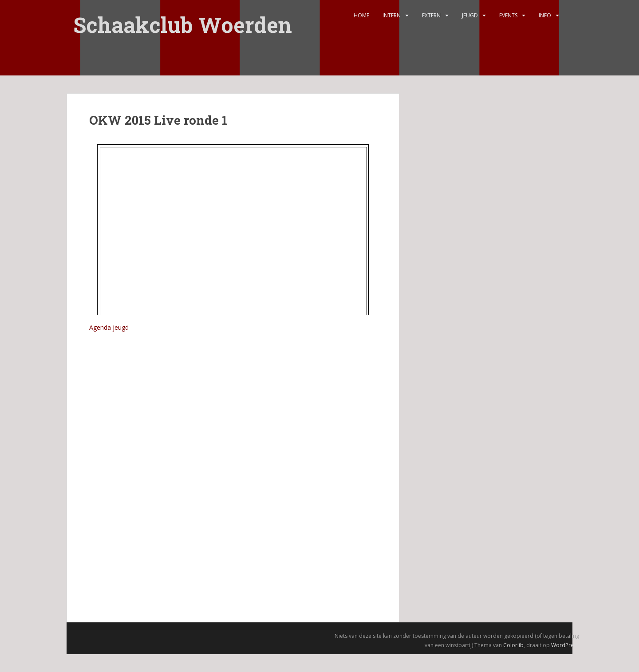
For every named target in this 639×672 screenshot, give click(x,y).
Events (508, 15)
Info (545, 15)
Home (361, 15)
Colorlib (513, 645)
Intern (392, 15)
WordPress (565, 645)
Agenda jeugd (109, 327)
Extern (431, 15)
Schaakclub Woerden (183, 19)
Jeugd (470, 15)
